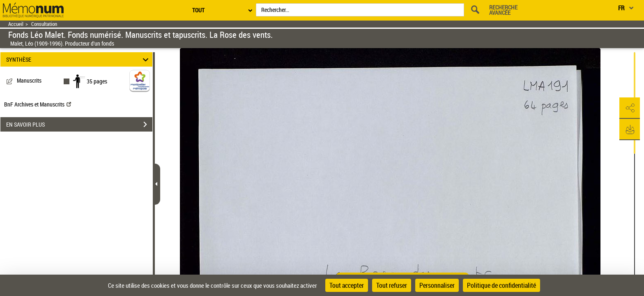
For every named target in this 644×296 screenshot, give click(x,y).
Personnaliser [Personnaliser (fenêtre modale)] (437, 285)
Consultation (44, 24)
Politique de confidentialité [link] (501, 285)
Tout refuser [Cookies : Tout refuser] (392, 285)
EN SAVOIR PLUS (79, 125)
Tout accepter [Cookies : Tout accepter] (347, 285)
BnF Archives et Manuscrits (38, 104)
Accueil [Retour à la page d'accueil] (16, 24)
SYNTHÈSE (79, 59)
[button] (630, 108)
